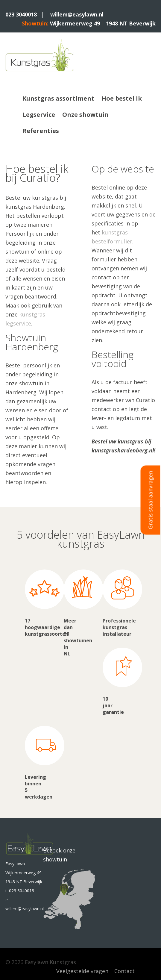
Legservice (39, 115)
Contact (124, 971)
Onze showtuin (85, 115)
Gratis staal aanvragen (151, 500)
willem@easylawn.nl (77, 14)
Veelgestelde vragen (82, 971)
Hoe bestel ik (122, 98)
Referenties (41, 131)
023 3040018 (21, 14)
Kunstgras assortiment (58, 98)
